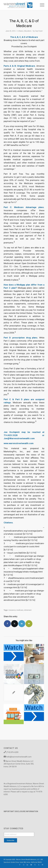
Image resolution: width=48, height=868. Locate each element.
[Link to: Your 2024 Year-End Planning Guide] (14, 674)
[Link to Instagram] (24, 865)
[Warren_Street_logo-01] (20, 5)
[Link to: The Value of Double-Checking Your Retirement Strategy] (14, 693)
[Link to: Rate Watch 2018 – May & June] (14, 652)
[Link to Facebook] (20, 865)
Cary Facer (39, 31)
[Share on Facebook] (7, 624)
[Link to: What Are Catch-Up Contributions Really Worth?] (34, 694)
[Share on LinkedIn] (22, 624)
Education (27, 31)
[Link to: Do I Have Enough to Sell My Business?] (14, 714)
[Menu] (41, 5)
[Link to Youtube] (31, 865)
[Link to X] (39, 865)
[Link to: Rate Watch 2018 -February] (34, 713)
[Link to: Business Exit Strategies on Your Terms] (34, 654)
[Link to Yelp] (35, 865)
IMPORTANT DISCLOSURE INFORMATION (21, 811)
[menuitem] (41, 5)
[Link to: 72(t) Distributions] (34, 674)
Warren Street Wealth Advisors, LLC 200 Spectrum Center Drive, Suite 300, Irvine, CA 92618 (19, 764)
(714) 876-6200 (12, 752)
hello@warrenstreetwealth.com (19, 757)
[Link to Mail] (42, 865)
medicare (20, 610)
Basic (21, 31)
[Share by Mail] (29, 624)
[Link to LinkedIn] (27, 865)
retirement (28, 610)
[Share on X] (15, 624)
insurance (12, 610)
